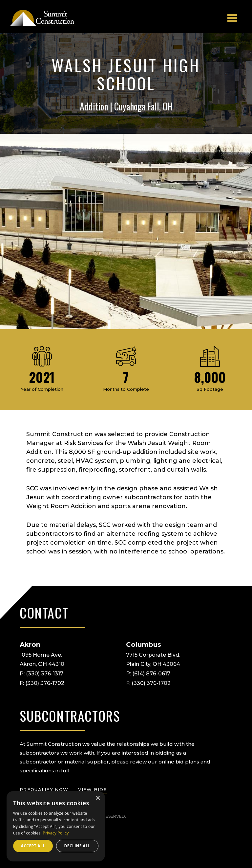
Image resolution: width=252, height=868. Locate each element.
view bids (93, 789)
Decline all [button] (77, 846)
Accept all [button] (33, 846)
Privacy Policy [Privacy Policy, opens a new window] (56, 833)
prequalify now (44, 789)
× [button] (98, 798)
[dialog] (56, 826)
